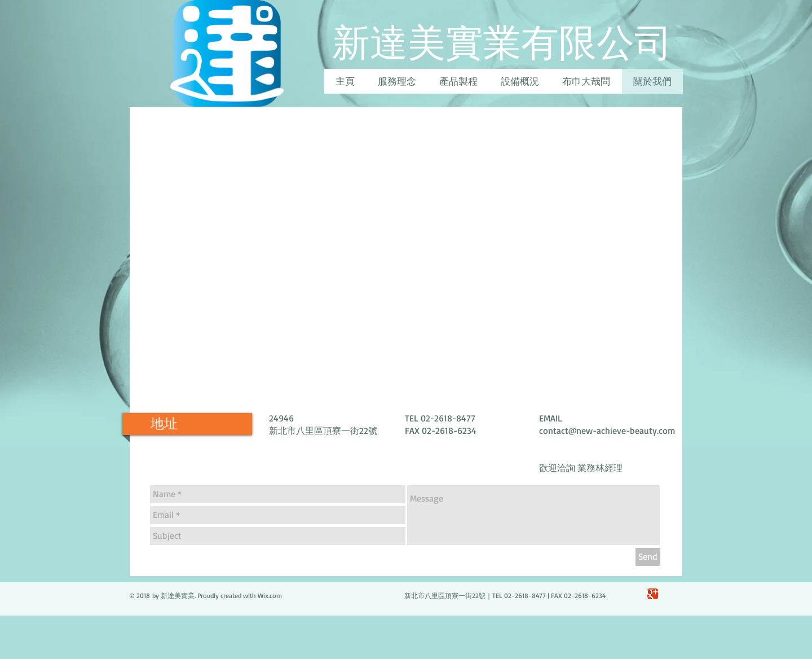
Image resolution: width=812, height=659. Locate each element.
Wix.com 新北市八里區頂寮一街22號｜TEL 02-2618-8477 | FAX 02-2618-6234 (432, 596)
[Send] (648, 557)
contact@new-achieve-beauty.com (607, 430)
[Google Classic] (653, 594)
